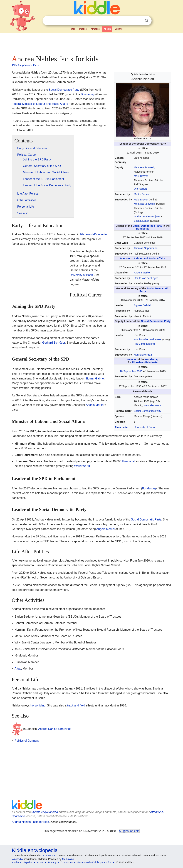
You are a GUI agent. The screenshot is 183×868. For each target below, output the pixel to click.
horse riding (38, 705)
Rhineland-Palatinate (145, 362)
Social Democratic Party (147, 226)
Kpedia (107, 29)
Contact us (67, 862)
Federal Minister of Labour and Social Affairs (40, 104)
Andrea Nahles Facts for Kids (30, 822)
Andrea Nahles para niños (55, 729)
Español (119, 29)
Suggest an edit (129, 831)
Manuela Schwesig (145, 167)
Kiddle (15, 862)
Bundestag (143, 229)
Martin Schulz (142, 194)
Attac (18, 669)
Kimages (95, 29)
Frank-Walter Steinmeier (148, 339)
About (40, 862)
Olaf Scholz (140, 189)
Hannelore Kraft (143, 355)
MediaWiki (68, 859)
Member (132, 359)
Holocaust (128, 461)
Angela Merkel (142, 273)
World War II (82, 466)
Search (147, 21)
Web (73, 29)
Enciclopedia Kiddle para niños (94, 862)
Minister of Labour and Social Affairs (143, 258)
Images (83, 29)
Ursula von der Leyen (146, 278)
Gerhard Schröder (54, 343)
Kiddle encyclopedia (45, 812)
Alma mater (122, 427)
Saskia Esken (142, 221)
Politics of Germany (27, 741)
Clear (139, 21)
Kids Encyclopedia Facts (25, 65)
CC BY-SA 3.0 (49, 856)
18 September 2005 (131, 371)
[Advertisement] (91, 43)
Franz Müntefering (144, 344)
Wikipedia (17, 859)
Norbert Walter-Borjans (147, 217)
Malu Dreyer (141, 176)
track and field (76, 705)
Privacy (52, 862)
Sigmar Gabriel (142, 305)
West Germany (152, 405)
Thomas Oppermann (146, 248)
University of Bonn (144, 427)
